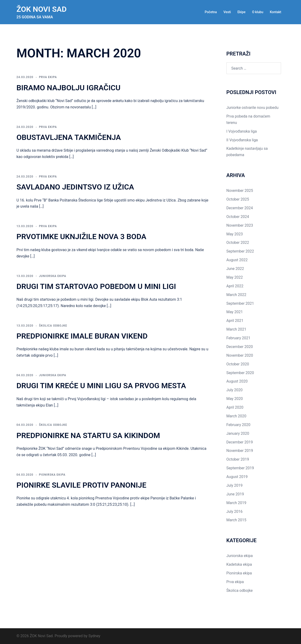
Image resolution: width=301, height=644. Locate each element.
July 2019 (235, 485)
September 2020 (240, 373)
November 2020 (240, 355)
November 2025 (240, 191)
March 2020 (236, 416)
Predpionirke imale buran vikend (82, 336)
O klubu (258, 12)
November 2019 (240, 451)
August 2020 (237, 381)
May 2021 (235, 312)
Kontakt (275, 12)
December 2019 (240, 442)
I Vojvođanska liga (242, 131)
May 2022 (235, 277)
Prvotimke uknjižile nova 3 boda (81, 237)
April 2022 (235, 286)
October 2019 (238, 459)
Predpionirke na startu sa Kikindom (88, 435)
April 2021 (235, 321)
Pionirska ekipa (52, 475)
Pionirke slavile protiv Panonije (81, 485)
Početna (211, 12)
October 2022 (238, 243)
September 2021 (240, 303)
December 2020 (240, 347)
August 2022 (237, 260)
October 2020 (238, 364)
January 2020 (238, 433)
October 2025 (238, 199)
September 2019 (240, 468)
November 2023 (240, 225)
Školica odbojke (53, 326)
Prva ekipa (48, 77)
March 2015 (236, 520)
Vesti (227, 12)
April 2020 (235, 407)
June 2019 (235, 494)
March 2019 (236, 503)
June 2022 (235, 269)
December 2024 (240, 208)
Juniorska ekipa (53, 276)
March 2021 (236, 329)
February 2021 (238, 338)
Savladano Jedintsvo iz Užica (75, 187)
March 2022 (236, 295)
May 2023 (235, 234)
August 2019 (237, 477)
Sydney (94, 636)
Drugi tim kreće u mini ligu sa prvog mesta (101, 386)
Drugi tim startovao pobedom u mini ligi (96, 286)
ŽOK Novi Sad (42, 9)
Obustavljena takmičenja (69, 137)
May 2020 (235, 399)
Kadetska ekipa (239, 564)
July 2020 (235, 390)
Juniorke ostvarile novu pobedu (253, 108)
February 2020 (238, 425)
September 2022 (240, 251)
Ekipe (242, 12)
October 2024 (238, 217)
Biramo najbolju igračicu (68, 88)
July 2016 (235, 512)
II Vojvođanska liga (242, 140)
